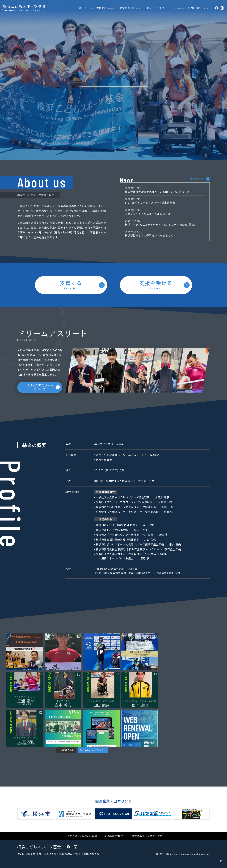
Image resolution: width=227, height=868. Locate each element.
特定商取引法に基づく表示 (147, 836)
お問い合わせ (115, 836)
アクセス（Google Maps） (83, 836)
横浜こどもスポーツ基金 (39, 847)
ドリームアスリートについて (40, 387)
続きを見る (197, 179)
